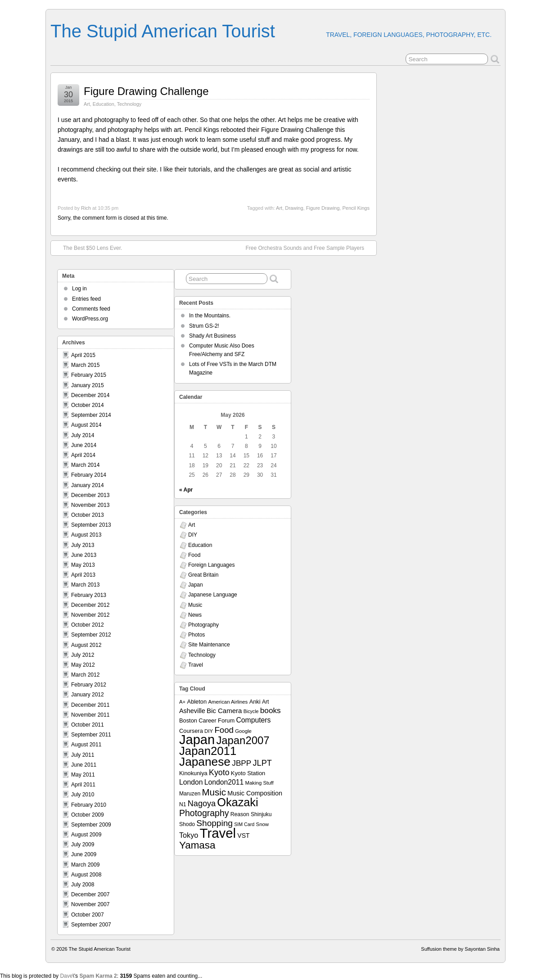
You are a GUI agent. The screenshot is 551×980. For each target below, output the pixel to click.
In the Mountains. (210, 316)
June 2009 (84, 854)
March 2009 (85, 865)
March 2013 (85, 585)
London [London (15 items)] (191, 782)
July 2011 (83, 755)
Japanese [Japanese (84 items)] (205, 762)
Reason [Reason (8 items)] (240, 814)
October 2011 (88, 725)
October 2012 (88, 625)
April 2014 (83, 455)
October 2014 (88, 405)
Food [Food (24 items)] (224, 730)
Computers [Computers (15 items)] (253, 720)
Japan (196, 585)
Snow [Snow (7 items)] (262, 824)
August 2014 (86, 425)
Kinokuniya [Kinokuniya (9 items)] (193, 773)
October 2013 (88, 515)
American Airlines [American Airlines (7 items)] (228, 702)
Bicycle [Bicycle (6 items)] (251, 711)
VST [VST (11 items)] (243, 835)
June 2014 (84, 445)
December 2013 (90, 495)
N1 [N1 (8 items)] (183, 804)
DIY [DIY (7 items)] (209, 731)
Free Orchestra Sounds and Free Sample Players (309, 248)
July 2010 (83, 795)
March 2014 (85, 465)
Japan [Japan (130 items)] (197, 740)
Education (104, 104)
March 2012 (85, 675)
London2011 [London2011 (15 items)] (224, 782)
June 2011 (84, 765)
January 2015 (88, 385)
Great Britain (203, 575)
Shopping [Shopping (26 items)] (215, 823)
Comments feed (91, 309)
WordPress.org (90, 319)
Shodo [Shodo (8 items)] (187, 824)
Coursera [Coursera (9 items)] (191, 731)
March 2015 (85, 365)
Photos (196, 635)
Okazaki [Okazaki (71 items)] (237, 802)
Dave (66, 976)
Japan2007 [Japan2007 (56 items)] (243, 740)
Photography (203, 625)
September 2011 (91, 735)
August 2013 (86, 535)
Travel (196, 665)
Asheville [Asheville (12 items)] (192, 711)
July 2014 (83, 435)
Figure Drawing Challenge (146, 91)
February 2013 (89, 595)
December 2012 (90, 605)
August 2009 (86, 835)
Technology (129, 104)
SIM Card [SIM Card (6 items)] (244, 824)
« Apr (186, 490)
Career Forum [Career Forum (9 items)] (217, 720)
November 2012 (90, 615)
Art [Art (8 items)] (265, 702)
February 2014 (89, 475)
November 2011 (90, 715)
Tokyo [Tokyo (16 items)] (189, 835)
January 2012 (88, 695)
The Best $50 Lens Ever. (88, 248)
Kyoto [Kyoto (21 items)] (219, 772)
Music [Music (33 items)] (214, 792)
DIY (193, 535)
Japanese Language (213, 595)
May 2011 (83, 775)
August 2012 (86, 645)
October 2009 (88, 815)
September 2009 (91, 825)
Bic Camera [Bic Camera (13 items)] (224, 711)
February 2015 (89, 375)
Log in (79, 289)
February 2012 (89, 685)
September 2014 (91, 415)
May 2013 (83, 565)
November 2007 (90, 904)
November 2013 (90, 505)
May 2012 (83, 665)
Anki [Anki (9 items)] (255, 702)
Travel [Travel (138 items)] (218, 833)
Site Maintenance (209, 645)
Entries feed (86, 299)
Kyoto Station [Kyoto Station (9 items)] (248, 773)
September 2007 (91, 925)
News (195, 615)
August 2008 (86, 875)
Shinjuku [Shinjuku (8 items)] (261, 814)
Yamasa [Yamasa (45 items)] (197, 845)
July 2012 (83, 655)
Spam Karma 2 (98, 976)
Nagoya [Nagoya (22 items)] (202, 804)
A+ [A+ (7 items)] (182, 702)
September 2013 (91, 525)
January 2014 (88, 485)
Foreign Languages (211, 565)
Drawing (294, 208)
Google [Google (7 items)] (243, 731)
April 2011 (83, 785)
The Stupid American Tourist (163, 31)
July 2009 (83, 845)
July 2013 (83, 545)
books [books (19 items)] (271, 710)
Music (195, 605)
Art (87, 104)
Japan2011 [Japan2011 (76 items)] (208, 751)
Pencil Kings (356, 208)
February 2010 (89, 805)
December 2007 (90, 894)
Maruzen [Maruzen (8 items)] (190, 794)
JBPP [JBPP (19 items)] (242, 763)
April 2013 (83, 575)
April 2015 (83, 355)
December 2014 (90, 395)
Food (194, 555)
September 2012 (91, 635)
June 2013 (84, 555)
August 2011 (86, 745)
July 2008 (83, 885)
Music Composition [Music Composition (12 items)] (255, 793)
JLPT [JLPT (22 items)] (262, 763)
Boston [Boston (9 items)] (188, 720)
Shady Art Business (212, 336)
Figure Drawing (323, 208)
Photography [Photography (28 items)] (204, 813)
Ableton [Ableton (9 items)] (197, 702)
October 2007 (88, 915)
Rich (86, 208)
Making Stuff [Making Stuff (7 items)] (260, 783)
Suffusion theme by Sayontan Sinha (460, 949)
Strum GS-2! (204, 326)
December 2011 (90, 705)
